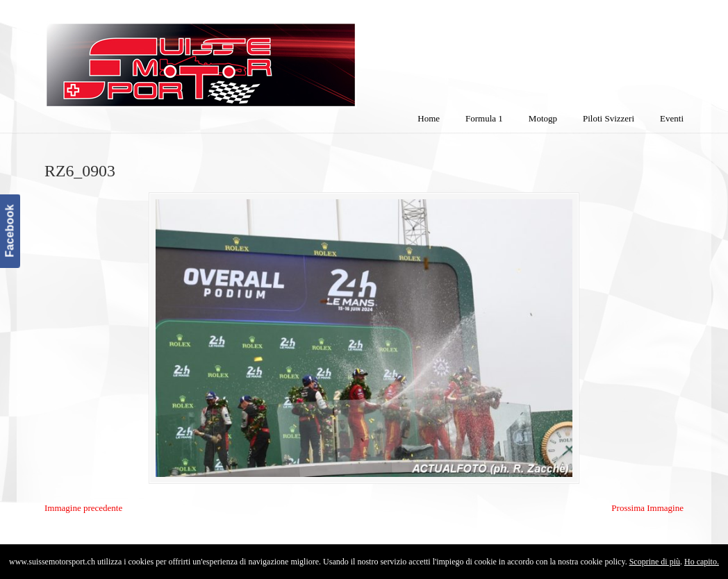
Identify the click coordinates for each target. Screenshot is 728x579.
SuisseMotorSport (259, 56)
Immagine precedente (83, 508)
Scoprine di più (655, 562)
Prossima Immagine (647, 508)
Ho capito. (702, 562)
